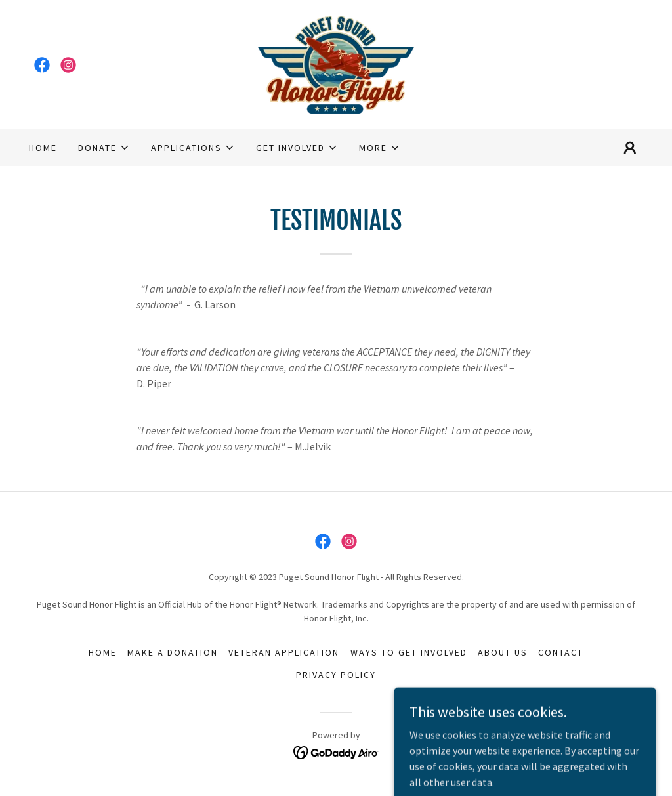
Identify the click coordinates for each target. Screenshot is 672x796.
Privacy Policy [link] (336, 675)
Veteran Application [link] (284, 652)
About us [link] (503, 652)
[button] (104, 148)
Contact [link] (561, 652)
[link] (42, 65)
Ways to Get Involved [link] (409, 652)
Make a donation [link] (173, 652)
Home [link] (43, 148)
